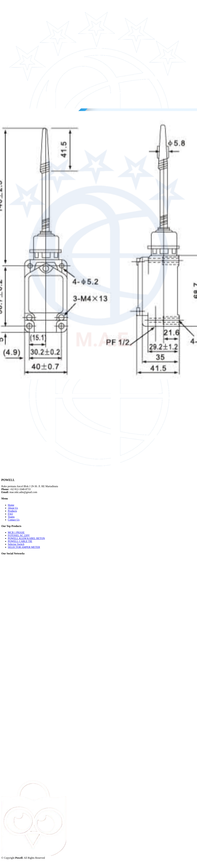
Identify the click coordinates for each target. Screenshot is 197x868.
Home (11, 505)
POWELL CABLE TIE (20, 541)
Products (12, 511)
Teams (11, 517)
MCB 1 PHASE (16, 532)
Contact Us (14, 520)
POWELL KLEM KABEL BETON (26, 538)
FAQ (10, 514)
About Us (13, 508)
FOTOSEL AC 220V (19, 535)
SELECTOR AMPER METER (24, 547)
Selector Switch (16, 544)
